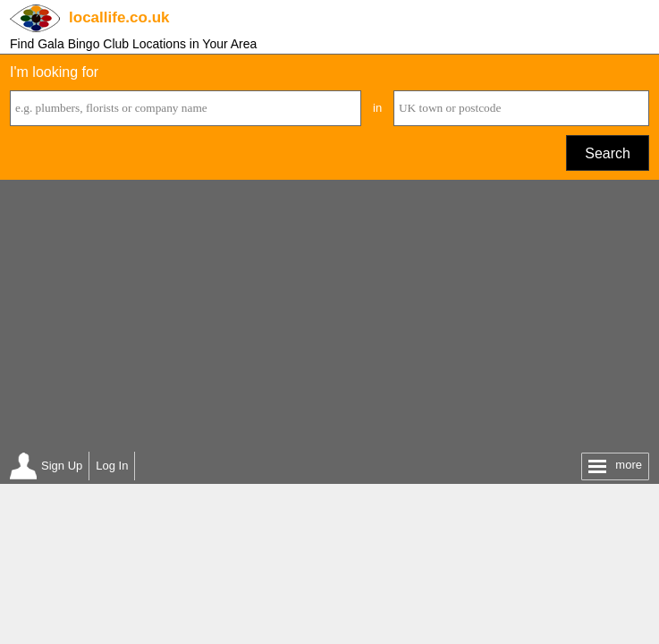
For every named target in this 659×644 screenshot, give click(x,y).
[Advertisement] (329, 314)
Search (608, 153)
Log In (112, 466)
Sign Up (62, 466)
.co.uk (119, 17)
